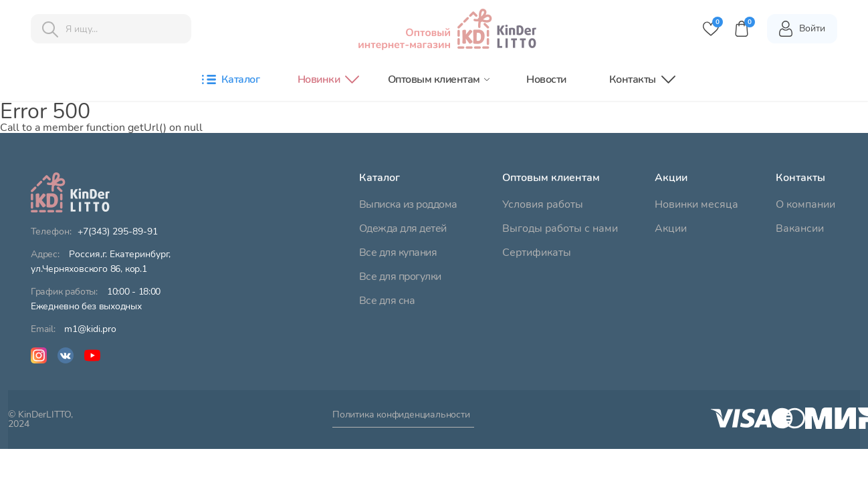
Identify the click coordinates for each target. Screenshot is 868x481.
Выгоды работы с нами (560, 228)
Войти (801, 29)
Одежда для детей (403, 228)
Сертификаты (537, 253)
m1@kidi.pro (90, 329)
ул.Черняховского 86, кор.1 (101, 262)
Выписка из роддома (408, 204)
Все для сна (387, 301)
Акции (671, 228)
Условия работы (543, 204)
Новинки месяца (696, 204)
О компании (805, 204)
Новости (546, 79)
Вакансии (800, 228)
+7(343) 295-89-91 (118, 232)
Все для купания (398, 253)
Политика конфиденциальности (401, 416)
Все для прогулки (400, 277)
